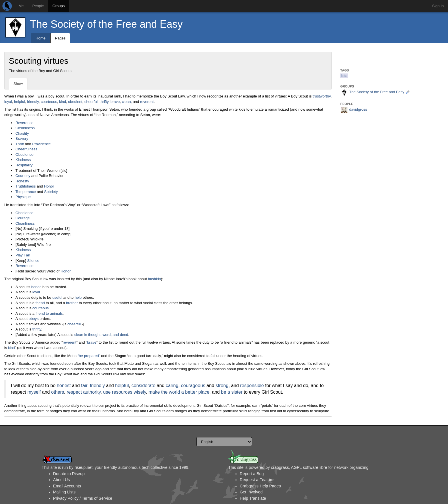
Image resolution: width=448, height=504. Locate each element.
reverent (147, 102)
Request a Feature (257, 480)
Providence (42, 144)
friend (40, 303)
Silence (33, 261)
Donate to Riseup (69, 474)
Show (18, 84)
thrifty (104, 102)
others (58, 392)
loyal (8, 102)
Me (21, 6)
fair (84, 385)
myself (34, 392)
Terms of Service (97, 498)
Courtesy (23, 176)
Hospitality (24, 165)
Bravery (22, 139)
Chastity (22, 133)
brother (72, 303)
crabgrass (280, 467)
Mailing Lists (64, 492)
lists (344, 76)
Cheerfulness (26, 149)
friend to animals (49, 313)
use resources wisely (125, 392)
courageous (193, 385)
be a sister (232, 392)
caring (172, 385)
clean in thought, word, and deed (101, 335)
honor (36, 287)
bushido (155, 279)
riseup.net (84, 467)
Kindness (23, 160)
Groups (59, 6)
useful (57, 297)
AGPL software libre (309, 467)
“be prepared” (89, 356)
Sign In (438, 6)
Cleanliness (25, 128)
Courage (23, 218)
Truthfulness (26, 186)
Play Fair (23, 255)
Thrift (20, 144)
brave (115, 102)
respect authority (84, 392)
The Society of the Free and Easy (106, 24)
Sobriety (51, 192)
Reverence (24, 123)
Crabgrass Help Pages (260, 486)
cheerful (91, 102)
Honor (49, 186)
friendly (33, 102)
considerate (143, 385)
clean (126, 102)
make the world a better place (179, 392)
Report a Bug (252, 474)
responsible (252, 385)
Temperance (26, 192)
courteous (49, 102)
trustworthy (322, 96)
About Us (62, 480)
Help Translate (253, 498)
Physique (23, 197)
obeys (34, 319)
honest (64, 385)
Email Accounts (67, 486)
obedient (75, 102)
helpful (19, 102)
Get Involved (251, 492)
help (78, 297)
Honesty (22, 181)
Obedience (24, 155)
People (38, 6)
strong (222, 385)
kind (63, 102)
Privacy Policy (66, 498)
